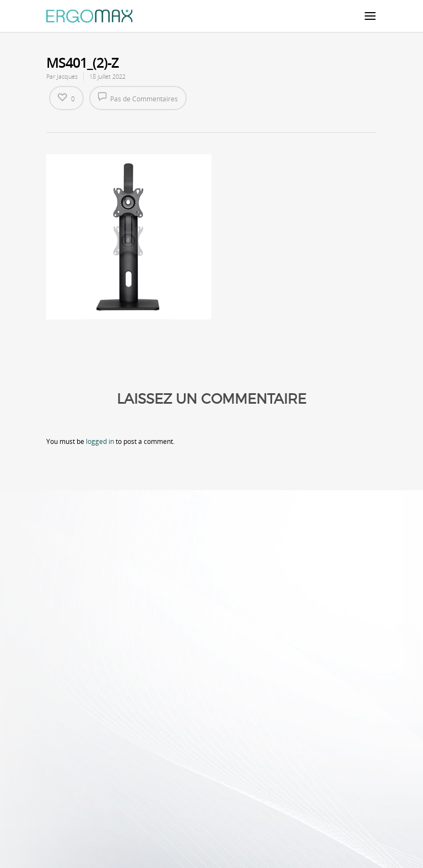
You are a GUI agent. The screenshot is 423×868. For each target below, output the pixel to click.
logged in (100, 441)
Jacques (67, 76)
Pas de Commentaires (138, 98)
